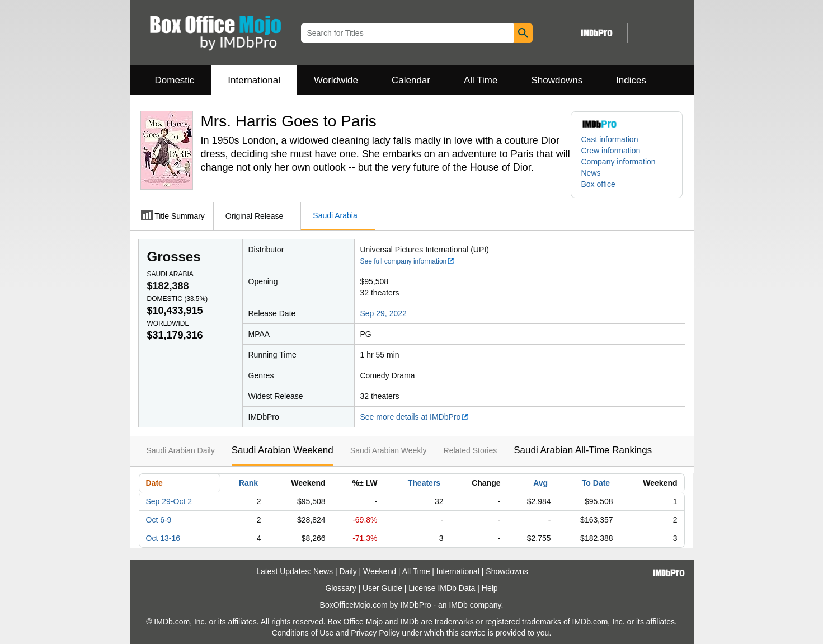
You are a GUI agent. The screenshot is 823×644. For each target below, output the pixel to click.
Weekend (380, 571)
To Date (596, 483)
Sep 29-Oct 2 (169, 501)
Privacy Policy (375, 633)
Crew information (611, 151)
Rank (248, 483)
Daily (348, 571)
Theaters (424, 483)
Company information (619, 162)
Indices (631, 80)
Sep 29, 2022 (384, 313)
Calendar (411, 80)
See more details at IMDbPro (415, 417)
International (254, 80)
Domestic (175, 80)
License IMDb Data (442, 588)
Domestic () (178, 299)
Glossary (340, 588)
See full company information (408, 261)
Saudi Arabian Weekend (283, 450)
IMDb (458, 605)
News (591, 173)
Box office (598, 184)
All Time (481, 80)
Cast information (610, 139)
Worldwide (336, 80)
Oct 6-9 (159, 520)
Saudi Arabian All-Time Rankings (583, 450)
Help (490, 588)
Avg (540, 483)
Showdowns (557, 80)
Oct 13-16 (163, 538)
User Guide (382, 588)
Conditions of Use (303, 633)
